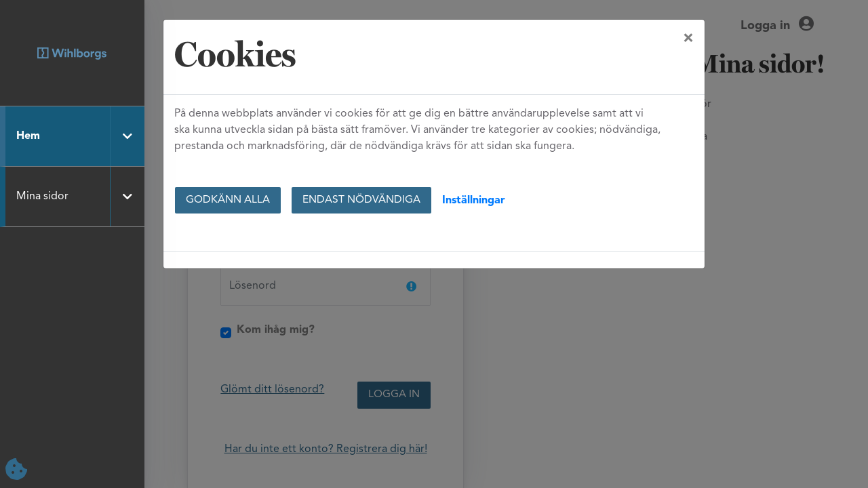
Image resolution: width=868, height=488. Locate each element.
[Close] (688, 39)
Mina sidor (42, 197)
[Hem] (72, 54)
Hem (28, 136)
